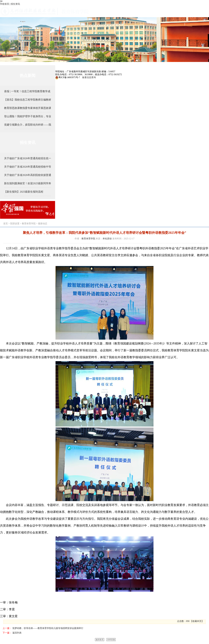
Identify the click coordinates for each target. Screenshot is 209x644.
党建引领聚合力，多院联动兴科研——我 (28, 125)
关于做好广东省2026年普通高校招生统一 (28, 158)
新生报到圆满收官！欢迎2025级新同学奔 (28, 183)
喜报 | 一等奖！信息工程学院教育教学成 (27, 91)
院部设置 (15, 224)
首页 (6, 224)
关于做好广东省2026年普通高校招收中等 (28, 167)
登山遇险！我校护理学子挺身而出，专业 (28, 116)
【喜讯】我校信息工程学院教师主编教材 (28, 100)
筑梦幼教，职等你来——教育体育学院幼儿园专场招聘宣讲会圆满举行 (48, 628)
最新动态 (43, 224)
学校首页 (5, 4)
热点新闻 (28, 76)
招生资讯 (15, 4)
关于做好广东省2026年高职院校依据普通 (28, 175)
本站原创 (107, 239)
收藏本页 (197, 621)
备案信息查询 (88, 77)
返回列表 (17, 633)
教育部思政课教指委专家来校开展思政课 (28, 108)
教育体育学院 (29, 224)
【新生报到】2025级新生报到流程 (24, 192)
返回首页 (100, 640)
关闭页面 (111, 640)
